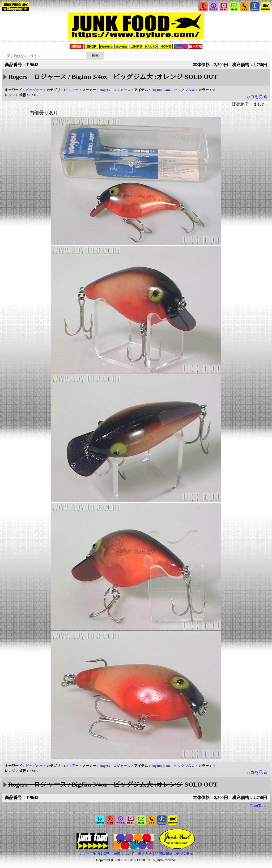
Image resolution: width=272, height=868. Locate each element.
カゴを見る (257, 96)
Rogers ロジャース (115, 90)
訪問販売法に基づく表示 (174, 854)
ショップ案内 (90, 854)
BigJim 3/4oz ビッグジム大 (173, 90)
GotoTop (257, 806)
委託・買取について (119, 854)
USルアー (71, 90)
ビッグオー (34, 90)
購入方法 (145, 854)
